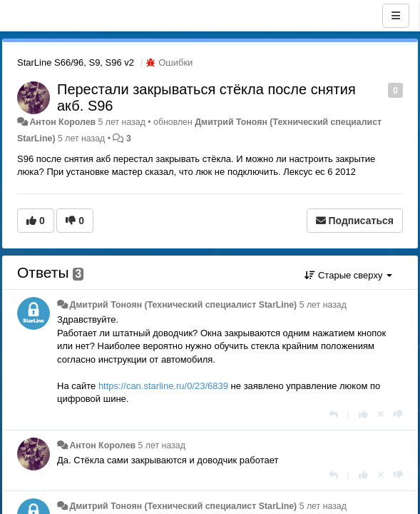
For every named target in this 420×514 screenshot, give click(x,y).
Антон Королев (62, 122)
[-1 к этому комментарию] (398, 414)
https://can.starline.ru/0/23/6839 (163, 386)
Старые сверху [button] (348, 275)
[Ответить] (333, 414)
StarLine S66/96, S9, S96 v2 (76, 62)
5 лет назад (323, 305)
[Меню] (396, 16)
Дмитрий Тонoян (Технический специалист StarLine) (183, 305)
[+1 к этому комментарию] (363, 414)
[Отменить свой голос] (381, 414)
